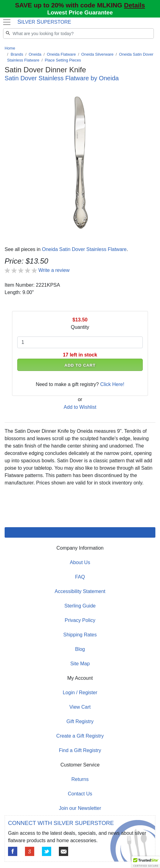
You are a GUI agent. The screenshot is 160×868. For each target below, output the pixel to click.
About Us (80, 562)
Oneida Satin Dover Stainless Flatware (84, 249)
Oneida (35, 54)
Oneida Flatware (61, 54)
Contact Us (80, 794)
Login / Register (80, 693)
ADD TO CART (80, 365)
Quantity (80, 327)
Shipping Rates (80, 635)
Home (10, 48)
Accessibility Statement (80, 591)
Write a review (54, 270)
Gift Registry (80, 721)
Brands (17, 54)
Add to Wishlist (80, 407)
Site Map (80, 664)
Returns (80, 779)
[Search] (78, 34)
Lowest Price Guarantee (80, 12)
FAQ (80, 577)
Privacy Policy (80, 620)
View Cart (80, 707)
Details (134, 5)
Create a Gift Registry (80, 736)
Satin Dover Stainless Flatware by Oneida (62, 78)
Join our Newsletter (80, 808)
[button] (146, 862)
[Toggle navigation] (7, 22)
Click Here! (112, 384)
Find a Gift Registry (80, 750)
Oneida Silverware (98, 54)
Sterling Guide (80, 606)
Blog (80, 649)
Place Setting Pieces (63, 60)
